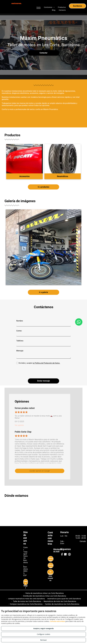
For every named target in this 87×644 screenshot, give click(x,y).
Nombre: (20, 321)
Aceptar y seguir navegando (43, 628)
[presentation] (34, 371)
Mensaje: (20, 351)
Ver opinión (19, 425)
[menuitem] (39, 7)
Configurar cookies (44, 634)
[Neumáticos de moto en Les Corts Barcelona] (43, 247)
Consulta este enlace (57, 621)
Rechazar (43, 640)
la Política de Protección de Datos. (46, 363)
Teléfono (20, 341)
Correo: (19, 331)
